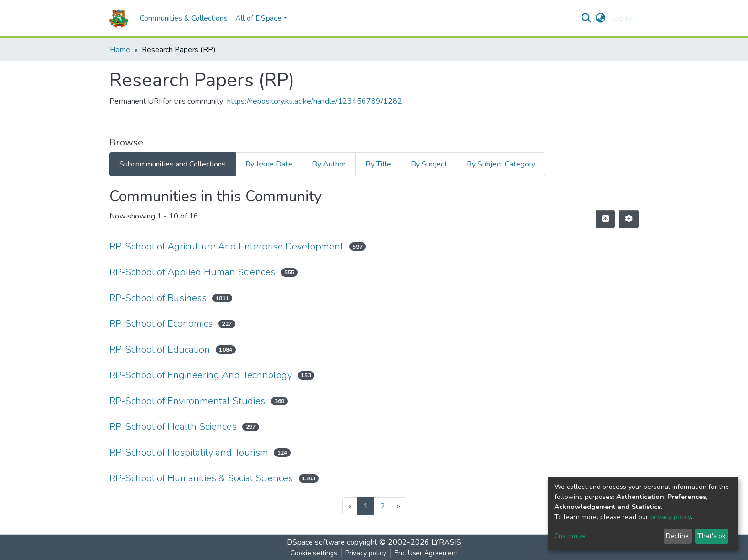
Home (120, 50)
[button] (601, 18)
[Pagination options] (629, 219)
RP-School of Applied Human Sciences (192, 272)
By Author (329, 164)
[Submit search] (587, 18)
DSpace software (316, 542)
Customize (570, 536)
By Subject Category (501, 164)
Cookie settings (314, 553)
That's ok (712, 536)
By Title (378, 164)
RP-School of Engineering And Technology (201, 375)
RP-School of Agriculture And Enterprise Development (226, 246)
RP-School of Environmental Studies (187, 401)
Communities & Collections (184, 18)
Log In (621, 18)
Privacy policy (366, 553)
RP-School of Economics (161, 324)
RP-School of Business (158, 298)
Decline (677, 536)
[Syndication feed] (605, 219)
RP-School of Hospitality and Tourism (189, 452)
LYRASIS (446, 542)
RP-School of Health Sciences (173, 427)
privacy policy (670, 517)
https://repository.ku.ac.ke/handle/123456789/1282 (315, 101)
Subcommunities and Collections (172, 164)
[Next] (399, 506)
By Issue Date (269, 164)
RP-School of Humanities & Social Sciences (201, 478)
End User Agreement (426, 553)
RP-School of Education (160, 349)
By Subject (429, 164)
